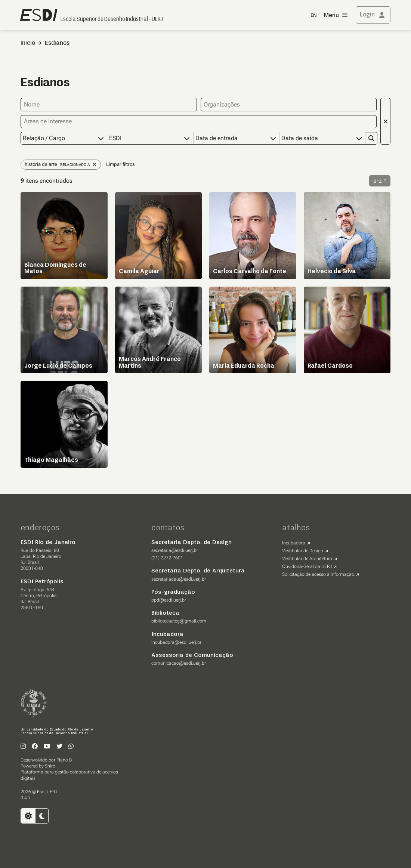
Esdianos (57, 43)
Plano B (64, 760)
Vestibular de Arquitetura (307, 558)
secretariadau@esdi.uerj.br (179, 579)
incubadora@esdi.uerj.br (176, 642)
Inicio (28, 43)
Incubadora (294, 543)
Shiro (50, 766)
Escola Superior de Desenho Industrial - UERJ (112, 19)
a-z (378, 180)
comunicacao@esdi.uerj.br (179, 663)
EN (313, 16)
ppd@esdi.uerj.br (169, 600)
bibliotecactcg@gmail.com (179, 621)
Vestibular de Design (303, 550)
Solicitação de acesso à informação (318, 574)
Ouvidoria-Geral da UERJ (307, 566)
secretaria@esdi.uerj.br (175, 550)
